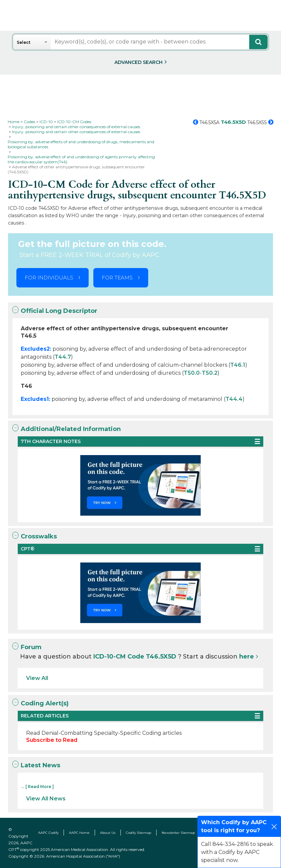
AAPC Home (79, 833)
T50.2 (210, 373)
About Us (108, 833)
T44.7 (63, 357)
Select (24, 42)
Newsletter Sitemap (178, 833)
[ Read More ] (40, 787)
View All (37, 678)
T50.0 (192, 373)
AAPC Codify (48, 833)
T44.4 (234, 399)
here (247, 657)
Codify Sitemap (138, 833)
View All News (46, 799)
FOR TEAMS (117, 278)
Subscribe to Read (52, 740)
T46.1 (238, 365)
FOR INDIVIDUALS (49, 278)
